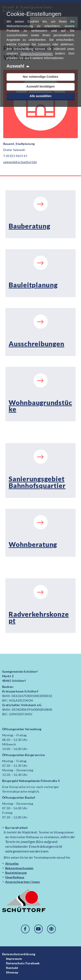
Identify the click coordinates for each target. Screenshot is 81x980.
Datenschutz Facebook (23, 963)
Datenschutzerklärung (19, 954)
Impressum (14, 959)
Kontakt (12, 968)
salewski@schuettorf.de (20, 162)
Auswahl (15, 66)
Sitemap (12, 972)
